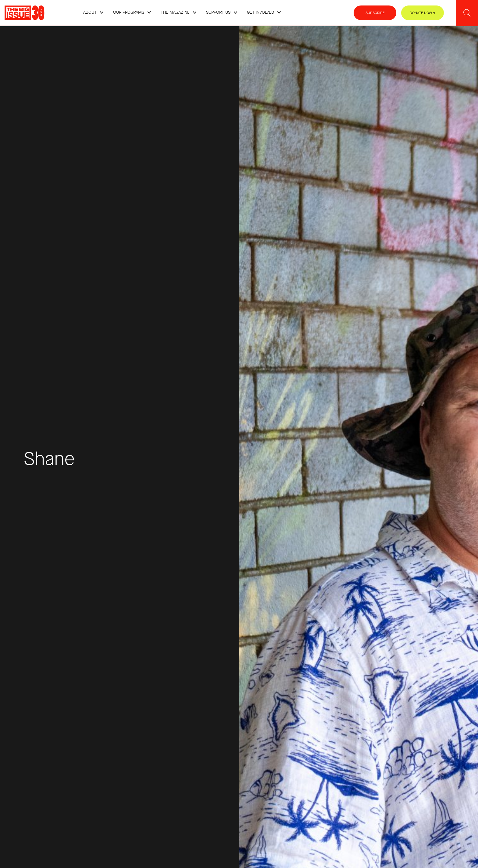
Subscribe (375, 13)
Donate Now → (423, 13)
